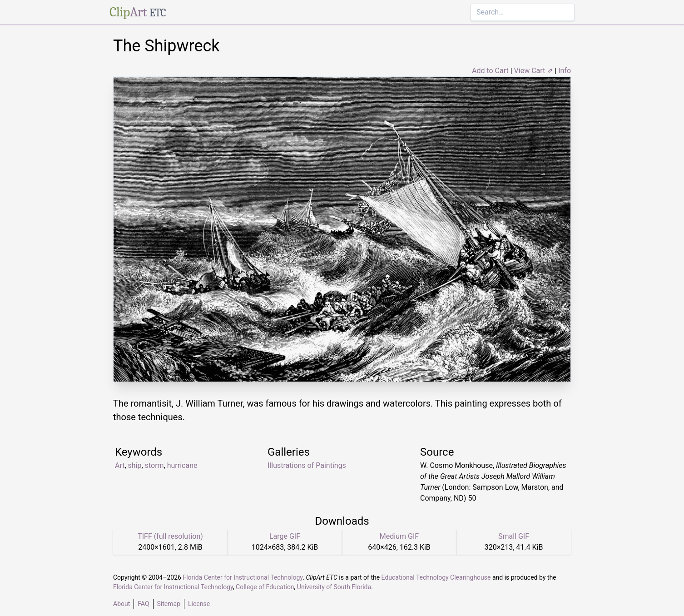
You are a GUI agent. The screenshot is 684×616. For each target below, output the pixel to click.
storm (154, 465)
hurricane (182, 465)
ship (135, 465)
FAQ (143, 604)
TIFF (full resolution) (170, 536)
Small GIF (514, 536)
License (199, 604)
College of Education (265, 587)
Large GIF (285, 536)
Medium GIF (399, 536)
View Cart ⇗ (534, 71)
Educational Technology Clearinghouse (436, 577)
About (121, 604)
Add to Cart (490, 71)
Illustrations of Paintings (307, 465)
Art (120, 465)
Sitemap (169, 604)
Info (565, 71)
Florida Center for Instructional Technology (243, 577)
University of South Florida (334, 587)
